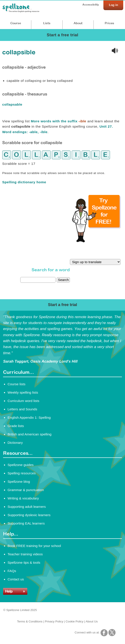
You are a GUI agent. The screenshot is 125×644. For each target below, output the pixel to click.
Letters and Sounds (22, 409)
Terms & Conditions (30, 621)
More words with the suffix (59, 121)
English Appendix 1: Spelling (29, 417)
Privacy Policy (54, 621)
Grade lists (16, 426)
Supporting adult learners (27, 507)
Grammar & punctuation (26, 490)
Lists (47, 23)
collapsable (13, 104)
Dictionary (15, 443)
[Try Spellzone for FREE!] (96, 241)
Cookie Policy (74, 621)
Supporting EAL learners (26, 523)
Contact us (16, 579)
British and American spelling (29, 434)
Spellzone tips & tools (24, 562)
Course (16, 23)
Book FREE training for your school (34, 546)
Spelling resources (22, 473)
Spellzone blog (19, 482)
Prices (109, 23)
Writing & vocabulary (23, 498)
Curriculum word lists (23, 401)
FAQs (12, 571)
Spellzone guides (21, 465)
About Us (92, 621)
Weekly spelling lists (23, 392)
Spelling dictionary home (24, 182)
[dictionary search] (38, 280)
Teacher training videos (25, 554)
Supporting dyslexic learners (29, 515)
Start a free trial (62, 35)
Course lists (16, 384)
